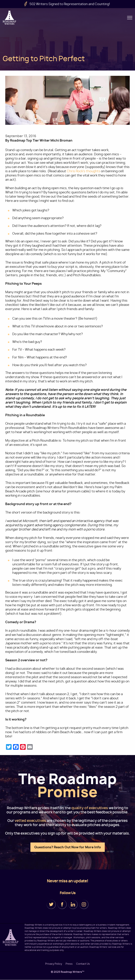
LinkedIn (73, 904)
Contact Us (83, 964)
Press (69, 964)
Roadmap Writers (10, 18)
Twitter (51, 904)
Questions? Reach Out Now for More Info (68, 847)
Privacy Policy (54, 964)
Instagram (84, 904)
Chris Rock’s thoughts (83, 171)
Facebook (62, 904)
